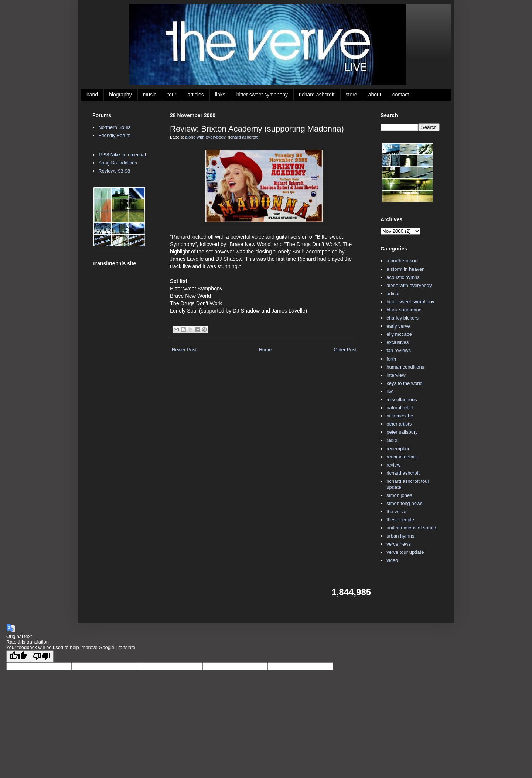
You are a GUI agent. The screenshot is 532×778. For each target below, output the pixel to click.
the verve (396, 511)
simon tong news (405, 503)
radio (392, 440)
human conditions (405, 367)
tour (172, 95)
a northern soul (403, 261)
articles (195, 95)
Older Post (345, 350)
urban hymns (400, 536)
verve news (399, 544)
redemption (398, 449)
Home (265, 350)
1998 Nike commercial (122, 155)
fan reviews (399, 350)
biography (120, 95)
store (352, 95)
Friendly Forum (114, 135)
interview (396, 375)
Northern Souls (114, 127)
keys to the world (405, 383)
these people (400, 520)
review (393, 465)
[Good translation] (18, 656)
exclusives (398, 342)
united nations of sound (411, 528)
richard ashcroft (317, 95)
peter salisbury (402, 432)
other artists (399, 424)
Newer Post (184, 350)
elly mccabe (399, 334)
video (392, 560)
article (393, 294)
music (150, 95)
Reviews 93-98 (114, 171)
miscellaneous (402, 400)
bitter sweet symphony (262, 95)
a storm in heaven (405, 269)
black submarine (404, 310)
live (390, 391)
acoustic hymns (403, 277)
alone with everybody (205, 137)
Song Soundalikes (118, 163)
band (92, 95)
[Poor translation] (42, 656)
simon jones (399, 495)
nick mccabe (400, 416)
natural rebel (400, 408)
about (375, 95)
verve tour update (405, 552)
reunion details (402, 457)
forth (391, 359)
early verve (398, 326)
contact (401, 95)
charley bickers (403, 318)
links (220, 95)
